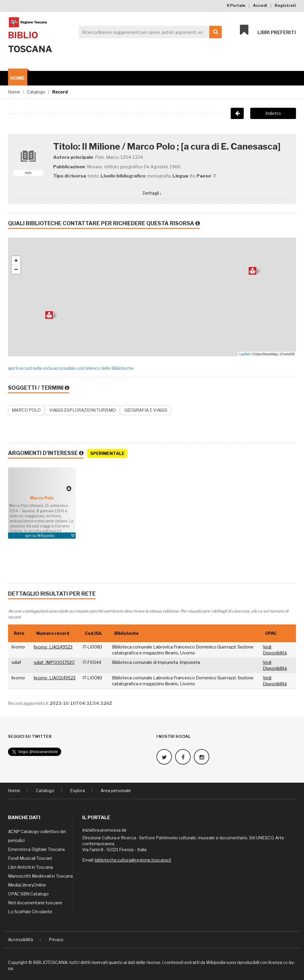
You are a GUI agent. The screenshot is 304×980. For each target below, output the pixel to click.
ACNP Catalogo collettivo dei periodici (37, 836)
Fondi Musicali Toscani (30, 858)
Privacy (56, 939)
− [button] (16, 269)
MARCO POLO (26, 410)
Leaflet (244, 354)
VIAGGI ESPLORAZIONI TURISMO (83, 410)
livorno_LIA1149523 (53, 647)
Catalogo (36, 92)
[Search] (149, 32)
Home (18, 78)
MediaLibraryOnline (27, 885)
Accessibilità (20, 939)
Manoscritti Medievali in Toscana (40, 876)
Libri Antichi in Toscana (30, 867)
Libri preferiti (268, 30)
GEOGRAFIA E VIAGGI (146, 410)
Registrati (285, 5)
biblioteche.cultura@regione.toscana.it (133, 860)
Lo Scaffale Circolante (30, 911)
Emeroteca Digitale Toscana (36, 849)
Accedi (260, 5)
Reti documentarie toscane (35, 902)
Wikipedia (46, 536)
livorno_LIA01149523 (55, 678)
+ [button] (16, 261)
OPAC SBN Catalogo (28, 893)
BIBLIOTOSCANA (50, 962)
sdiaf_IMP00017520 (54, 662)
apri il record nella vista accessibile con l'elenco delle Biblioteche (71, 368)
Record (60, 92)
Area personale (116, 790)
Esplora (77, 790)
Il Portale (236, 5)
